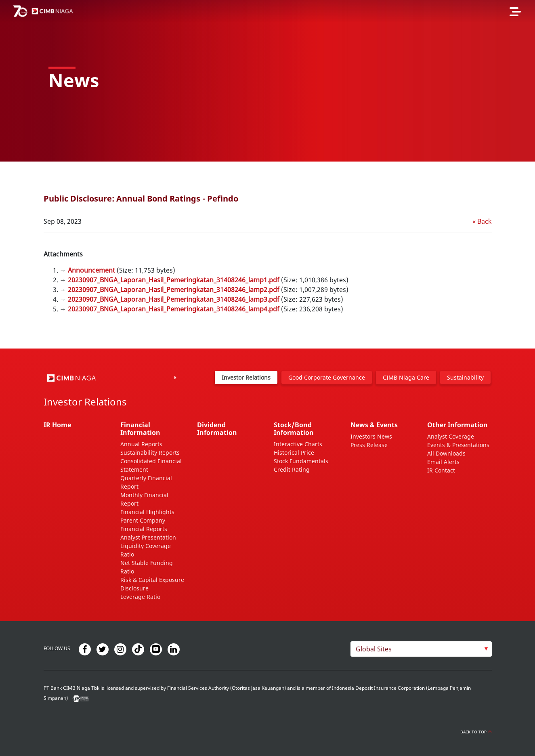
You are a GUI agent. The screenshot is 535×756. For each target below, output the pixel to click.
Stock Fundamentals (301, 461)
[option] (267, 81)
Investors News (371, 436)
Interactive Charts (298, 444)
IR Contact (441, 470)
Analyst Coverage (451, 436)
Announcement (91, 270)
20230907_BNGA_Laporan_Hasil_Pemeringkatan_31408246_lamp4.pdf (174, 309)
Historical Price (294, 453)
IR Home (57, 425)
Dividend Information (217, 429)
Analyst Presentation (148, 537)
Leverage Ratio (140, 597)
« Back (482, 221)
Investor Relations (246, 377)
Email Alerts (443, 462)
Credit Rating (292, 469)
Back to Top (476, 732)
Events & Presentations (458, 445)
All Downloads (446, 453)
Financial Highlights (147, 512)
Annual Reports (141, 444)
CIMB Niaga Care (406, 377)
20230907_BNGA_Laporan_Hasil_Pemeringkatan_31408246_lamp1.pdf (174, 280)
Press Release (369, 445)
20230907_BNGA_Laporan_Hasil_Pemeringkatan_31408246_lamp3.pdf (174, 299)
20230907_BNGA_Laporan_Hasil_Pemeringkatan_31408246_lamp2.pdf (174, 290)
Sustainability (465, 377)
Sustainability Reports (150, 453)
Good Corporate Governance (327, 377)
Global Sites (374, 649)
